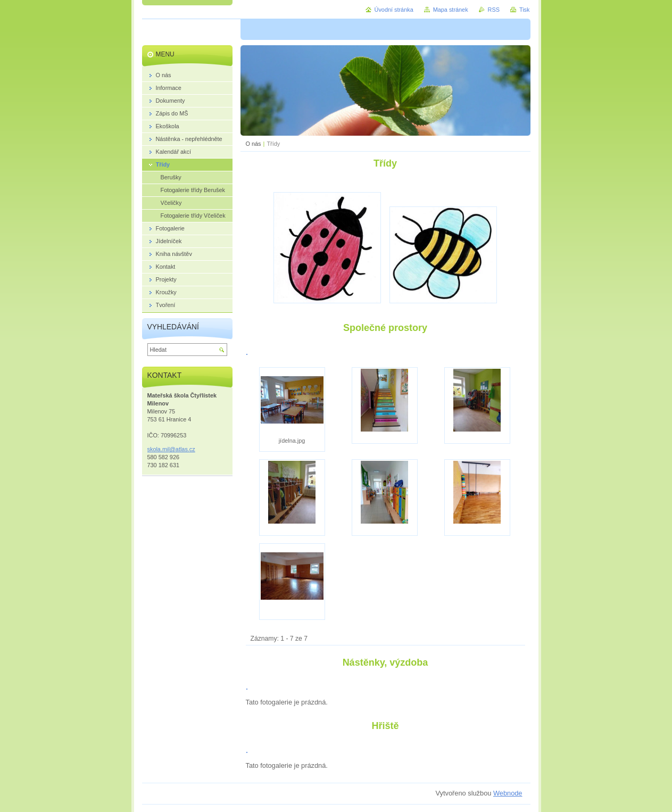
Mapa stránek (451, 10)
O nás (254, 144)
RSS (494, 10)
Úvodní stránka (394, 10)
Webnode (508, 793)
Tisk (525, 10)
